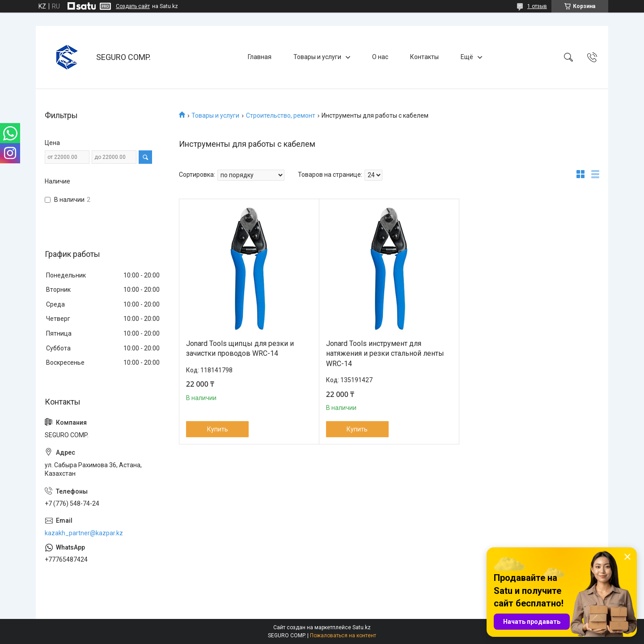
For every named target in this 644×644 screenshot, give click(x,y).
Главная (260, 57)
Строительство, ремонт (281, 115)
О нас (380, 57)
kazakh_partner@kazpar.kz (84, 533)
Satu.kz (362, 627)
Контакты (424, 57)
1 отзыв (537, 6)
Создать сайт (133, 6)
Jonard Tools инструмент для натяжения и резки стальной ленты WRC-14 (385, 354)
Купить (218, 429)
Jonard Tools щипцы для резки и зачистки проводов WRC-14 (240, 348)
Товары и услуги (317, 57)
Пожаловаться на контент (343, 635)
